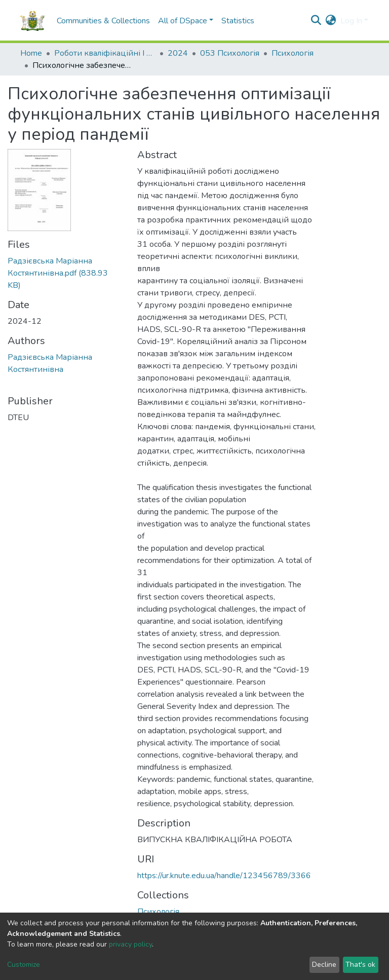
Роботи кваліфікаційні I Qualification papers (105, 53)
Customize (24, 965)
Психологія (293, 53)
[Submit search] (316, 21)
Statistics (238, 21)
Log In (351, 21)
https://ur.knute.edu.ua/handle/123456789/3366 (224, 876)
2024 (178, 53)
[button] (331, 21)
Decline (324, 965)
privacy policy (130, 944)
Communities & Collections (103, 21)
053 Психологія (230, 53)
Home (31, 53)
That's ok (360, 965)
